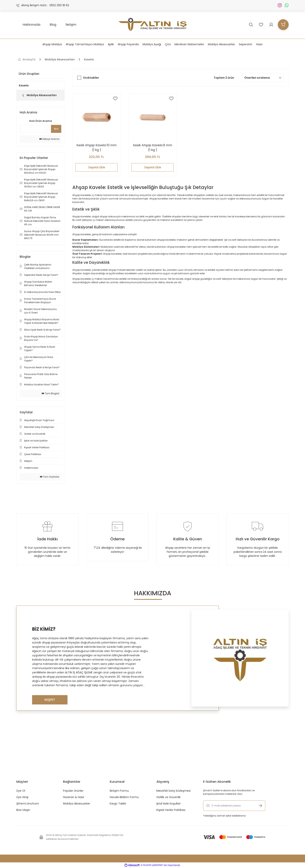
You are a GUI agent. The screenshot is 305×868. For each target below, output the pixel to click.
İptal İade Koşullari (168, 804)
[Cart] (283, 25)
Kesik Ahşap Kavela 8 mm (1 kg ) (153, 147)
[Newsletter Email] (234, 806)
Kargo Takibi (118, 804)
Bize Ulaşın (23, 810)
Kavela (89, 59)
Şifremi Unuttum (28, 804)
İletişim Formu (119, 791)
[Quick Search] (33, 129)
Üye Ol (21, 791)
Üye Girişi (22, 797)
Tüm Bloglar (51, 393)
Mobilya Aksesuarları (77, 804)
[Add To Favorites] (115, 98)
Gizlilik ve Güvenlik (168, 797)
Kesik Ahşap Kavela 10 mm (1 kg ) (96, 147)
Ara (56, 129)
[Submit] (260, 806)
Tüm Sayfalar (50, 477)
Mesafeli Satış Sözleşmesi (174, 791)
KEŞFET (50, 700)
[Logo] (153, 25)
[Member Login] (271, 25)
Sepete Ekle (97, 167)
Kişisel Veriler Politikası (171, 810)
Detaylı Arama (49, 139)
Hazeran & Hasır (74, 797)
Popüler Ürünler (73, 791)
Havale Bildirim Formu (124, 797)
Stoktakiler (91, 78)
